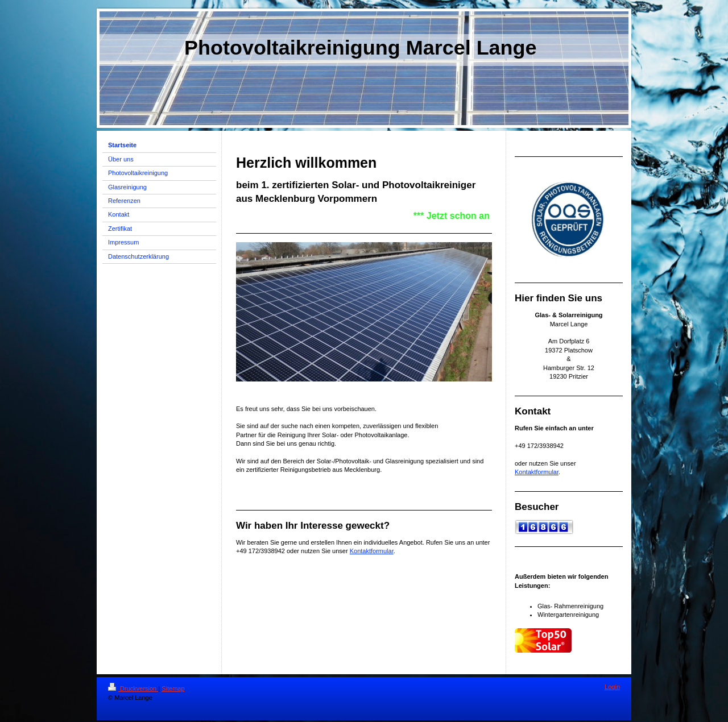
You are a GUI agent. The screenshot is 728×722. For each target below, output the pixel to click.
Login (612, 687)
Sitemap (173, 688)
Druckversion (133, 688)
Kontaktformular (372, 551)
